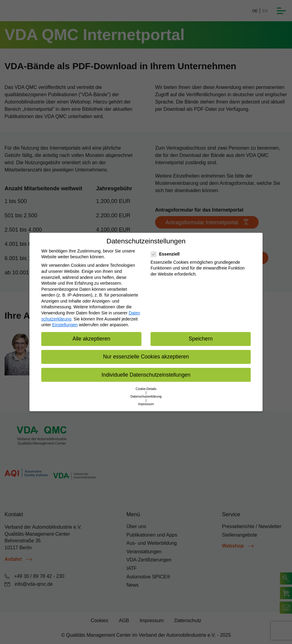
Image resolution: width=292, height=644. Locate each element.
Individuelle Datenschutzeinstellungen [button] (146, 375)
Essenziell (167, 254)
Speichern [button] (201, 339)
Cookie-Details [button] (146, 389)
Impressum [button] (146, 404)
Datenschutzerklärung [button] (146, 396)
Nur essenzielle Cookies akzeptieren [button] (146, 357)
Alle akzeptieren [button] (92, 339)
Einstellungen (65, 325)
